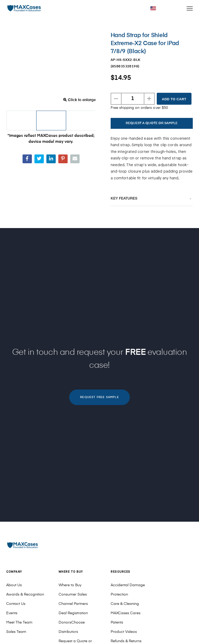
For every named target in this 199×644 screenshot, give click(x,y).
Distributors (68, 632)
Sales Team (16, 632)
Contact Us (16, 604)
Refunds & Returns (126, 641)
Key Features (124, 199)
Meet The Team (19, 622)
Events (12, 613)
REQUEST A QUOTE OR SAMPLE (152, 123)
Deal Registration (73, 613)
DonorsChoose (72, 622)
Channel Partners (73, 604)
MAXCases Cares (126, 613)
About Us (14, 585)
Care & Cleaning (125, 604)
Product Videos (124, 632)
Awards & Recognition (25, 595)
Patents (117, 622)
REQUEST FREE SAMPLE (99, 397)
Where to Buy (70, 585)
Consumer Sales (73, 595)
